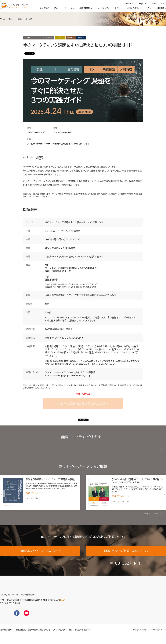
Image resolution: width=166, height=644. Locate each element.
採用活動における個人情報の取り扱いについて (33, 634)
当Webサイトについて (83, 634)
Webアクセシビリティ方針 (62, 634)
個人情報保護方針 (7, 634)
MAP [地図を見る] (63, 604)
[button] (57, 9)
